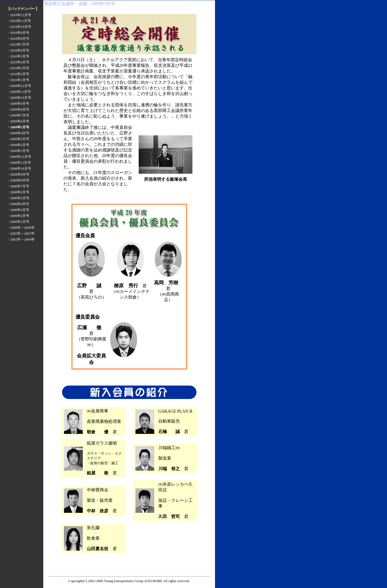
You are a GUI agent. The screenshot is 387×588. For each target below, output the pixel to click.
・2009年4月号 (18, 133)
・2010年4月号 (18, 62)
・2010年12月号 (19, 15)
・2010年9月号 (18, 33)
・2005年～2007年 (21, 233)
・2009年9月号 (18, 104)
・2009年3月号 (18, 139)
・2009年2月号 (18, 145)
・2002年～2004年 (21, 239)
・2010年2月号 (18, 74)
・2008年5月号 (18, 198)
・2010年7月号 (18, 44)
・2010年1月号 (18, 80)
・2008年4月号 (18, 204)
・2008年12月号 (19, 157)
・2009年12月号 (19, 86)
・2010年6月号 (18, 50)
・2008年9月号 (18, 174)
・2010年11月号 (19, 21)
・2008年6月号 (18, 192)
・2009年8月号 (18, 109)
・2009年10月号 (19, 98)
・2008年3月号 (18, 210)
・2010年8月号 (18, 39)
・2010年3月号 (18, 68)
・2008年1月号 (18, 222)
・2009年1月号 (18, 151)
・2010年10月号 (19, 27)
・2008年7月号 (18, 186)
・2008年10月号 (19, 168)
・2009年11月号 (19, 92)
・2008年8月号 (18, 180)
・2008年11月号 (19, 163)
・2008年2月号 (18, 216)
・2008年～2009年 (21, 228)
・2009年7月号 (18, 115)
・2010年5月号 (18, 56)
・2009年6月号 (18, 121)
